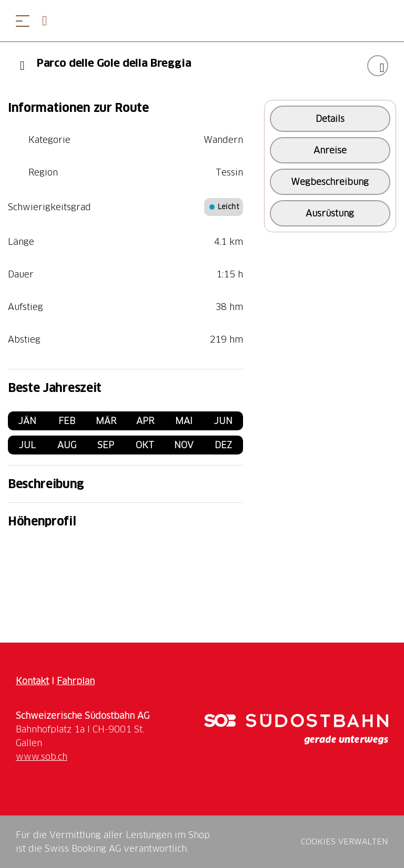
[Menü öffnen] (23, 21)
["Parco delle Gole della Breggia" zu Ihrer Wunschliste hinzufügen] (378, 66)
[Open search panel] (49, 21)
